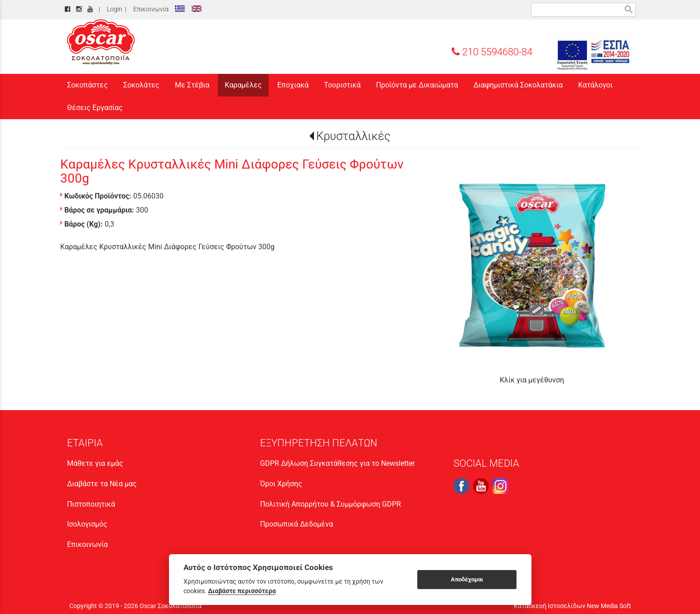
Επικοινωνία (150, 9)
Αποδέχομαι (467, 579)
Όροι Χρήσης (281, 484)
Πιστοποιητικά (91, 504)
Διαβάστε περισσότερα (242, 591)
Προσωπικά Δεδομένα (297, 524)
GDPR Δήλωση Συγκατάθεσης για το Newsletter (337, 463)
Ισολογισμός (87, 524)
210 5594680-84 (492, 52)
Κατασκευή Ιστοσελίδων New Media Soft (572, 606)
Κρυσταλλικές (353, 136)
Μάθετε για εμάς (95, 463)
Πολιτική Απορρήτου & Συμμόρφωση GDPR (331, 504)
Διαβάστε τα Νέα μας (102, 484)
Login (113, 9)
